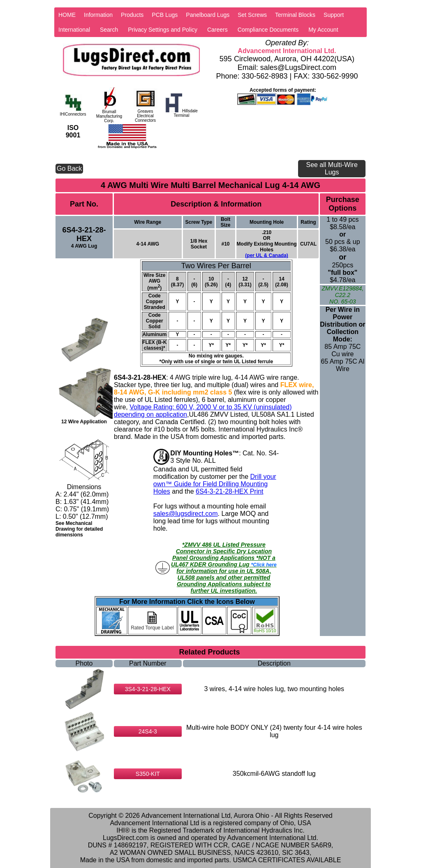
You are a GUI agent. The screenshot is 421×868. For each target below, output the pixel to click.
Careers (217, 30)
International (74, 30)
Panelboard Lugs (208, 15)
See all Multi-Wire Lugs (332, 168)
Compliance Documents (268, 30)
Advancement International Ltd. (287, 51)
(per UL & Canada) (266, 255)
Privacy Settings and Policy (163, 30)
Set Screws (252, 15)
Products (132, 15)
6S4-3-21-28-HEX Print (230, 491)
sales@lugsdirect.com (186, 514)
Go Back (69, 168)
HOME (67, 15)
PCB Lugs (165, 15)
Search (109, 30)
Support (334, 15)
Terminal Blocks (295, 15)
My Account (323, 30)
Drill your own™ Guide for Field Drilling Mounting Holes (215, 484)
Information (98, 15)
